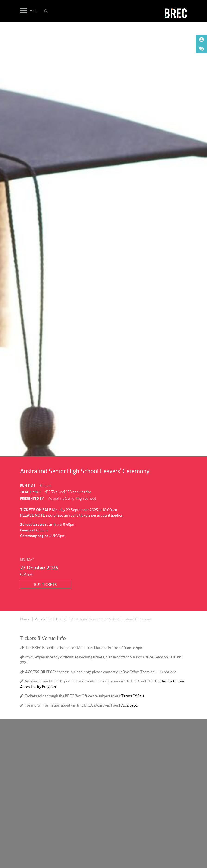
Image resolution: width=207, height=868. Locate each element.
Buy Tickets (45, 585)
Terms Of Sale (133, 696)
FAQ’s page (128, 705)
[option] (103, 239)
